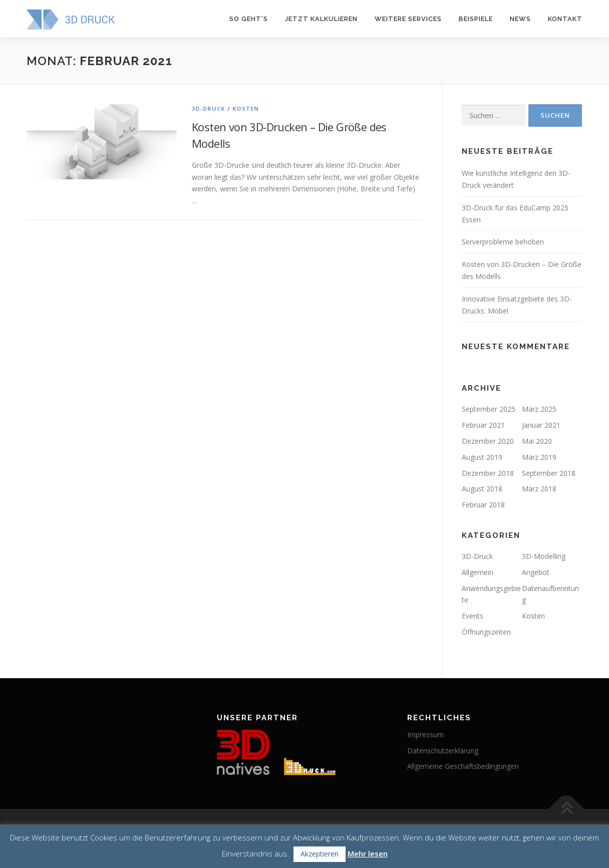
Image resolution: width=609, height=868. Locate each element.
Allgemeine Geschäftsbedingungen (463, 766)
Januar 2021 (541, 425)
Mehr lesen (368, 853)
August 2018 (482, 489)
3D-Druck (209, 108)
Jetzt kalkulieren (321, 19)
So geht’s (249, 19)
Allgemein (478, 572)
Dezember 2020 (488, 441)
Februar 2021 (483, 425)
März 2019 (539, 457)
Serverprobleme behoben (503, 242)
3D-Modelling (544, 556)
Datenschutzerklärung (443, 751)
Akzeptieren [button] (320, 854)
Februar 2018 (483, 505)
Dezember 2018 (488, 473)
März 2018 (539, 489)
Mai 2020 (537, 441)
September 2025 (489, 409)
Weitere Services (408, 19)
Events (473, 616)
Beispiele (476, 19)
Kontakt (565, 19)
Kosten (246, 108)
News (520, 19)
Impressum (425, 735)
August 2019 (482, 457)
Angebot (536, 572)
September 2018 (549, 473)
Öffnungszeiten (486, 632)
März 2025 (539, 409)
